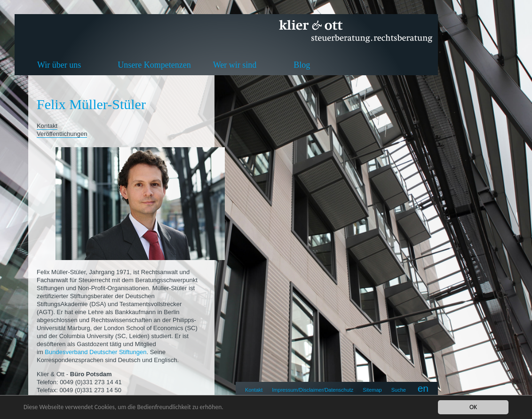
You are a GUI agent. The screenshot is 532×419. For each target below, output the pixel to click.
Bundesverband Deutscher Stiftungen (95, 352)
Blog (302, 65)
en (423, 388)
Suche (399, 390)
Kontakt (254, 390)
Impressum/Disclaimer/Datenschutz (313, 390)
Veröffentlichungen (62, 134)
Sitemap (372, 390)
